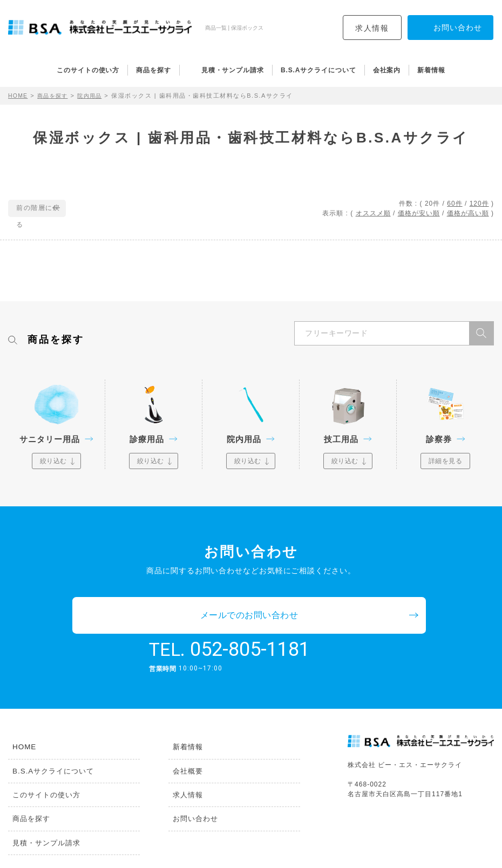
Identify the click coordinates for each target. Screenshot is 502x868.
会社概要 (185, 737)
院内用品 (96, 96)
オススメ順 (373, 213)
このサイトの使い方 (88, 70)
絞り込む (53, 461)
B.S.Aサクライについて (318, 70)
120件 (479, 204)
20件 (432, 204)
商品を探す (154, 70)
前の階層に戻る (42, 209)
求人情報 (372, 28)
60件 (454, 204)
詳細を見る (446, 461)
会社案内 (387, 70)
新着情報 (431, 70)
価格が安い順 (419, 213)
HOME (19, 96)
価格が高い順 (468, 213)
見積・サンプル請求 (233, 70)
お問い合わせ (193, 787)
